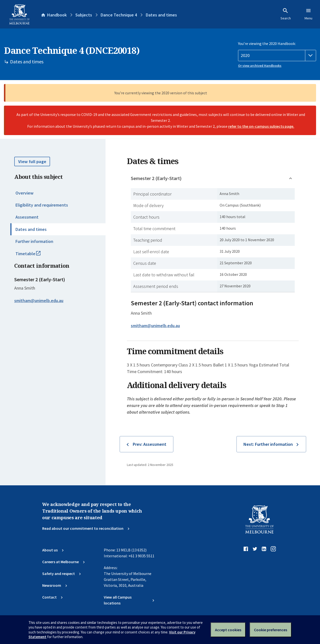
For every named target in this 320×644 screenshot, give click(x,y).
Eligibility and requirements (42, 205)
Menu (308, 14)
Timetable (33, 256)
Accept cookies (228, 630)
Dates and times (31, 229)
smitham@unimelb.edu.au (39, 301)
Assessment (27, 217)
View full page (32, 161)
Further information (34, 241)
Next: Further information (268, 444)
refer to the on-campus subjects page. (261, 126)
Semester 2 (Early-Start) (156, 178)
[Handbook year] (277, 56)
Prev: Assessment (150, 444)
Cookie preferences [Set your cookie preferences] (271, 630)
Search (286, 14)
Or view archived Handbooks (260, 66)
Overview (24, 193)
